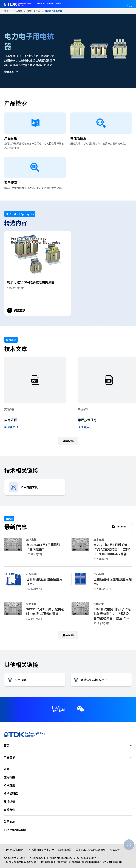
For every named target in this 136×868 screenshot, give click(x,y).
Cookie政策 (65, 850)
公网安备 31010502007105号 (22, 862)
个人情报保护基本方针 (41, 850)
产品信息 (18, 11)
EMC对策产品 (33, 11)
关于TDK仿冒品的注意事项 (91, 850)
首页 (6, 11)
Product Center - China (49, 4)
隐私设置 (115, 850)
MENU (130, 5)
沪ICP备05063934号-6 (87, 858)
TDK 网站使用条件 (15, 850)
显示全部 (68, 441)
